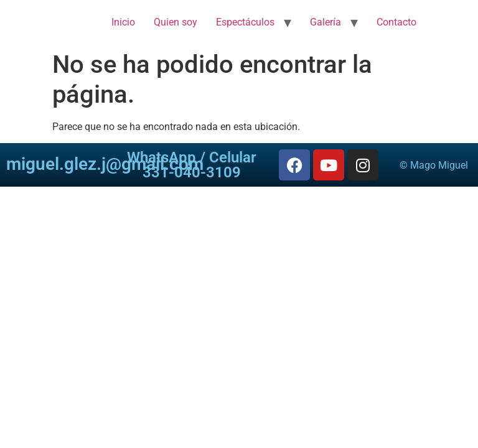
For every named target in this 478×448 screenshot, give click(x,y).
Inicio (123, 22)
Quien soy (176, 22)
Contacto (396, 22)
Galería (326, 22)
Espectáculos (245, 22)
